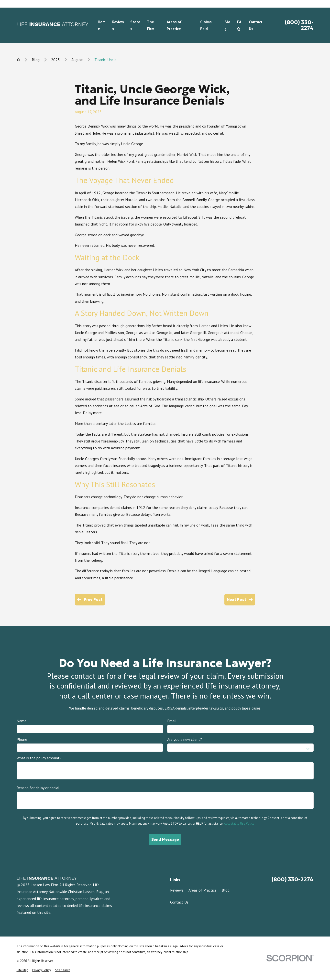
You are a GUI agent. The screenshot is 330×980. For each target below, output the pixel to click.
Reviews (177, 890)
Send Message (165, 839)
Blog (226, 890)
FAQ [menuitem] (239, 25)
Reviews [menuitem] (118, 25)
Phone (22, 739)
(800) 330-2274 (299, 25)
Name (22, 721)
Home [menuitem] (102, 25)
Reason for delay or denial (38, 788)
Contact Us (179, 902)
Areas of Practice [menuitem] (174, 25)
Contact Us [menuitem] (256, 25)
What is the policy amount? (39, 758)
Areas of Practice (203, 890)
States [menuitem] (135, 25)
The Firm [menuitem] (151, 25)
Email (172, 721)
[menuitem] (22, 970)
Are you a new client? (184, 739)
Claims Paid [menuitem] (206, 25)
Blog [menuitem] (227, 25)
